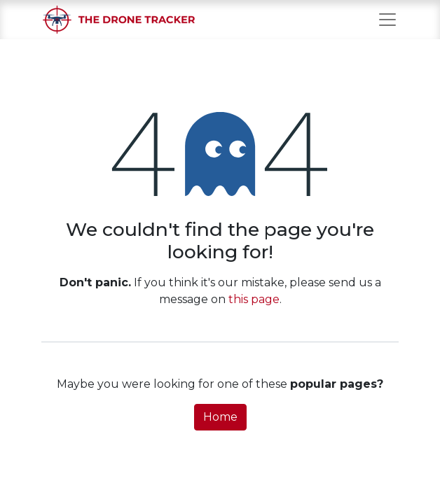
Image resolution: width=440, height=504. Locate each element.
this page (254, 299)
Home (220, 417)
